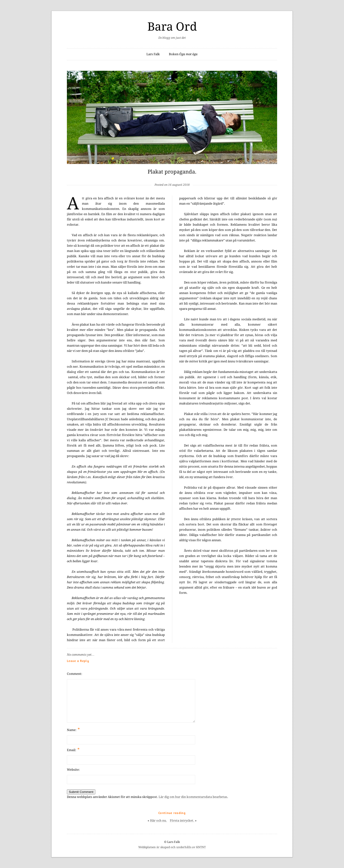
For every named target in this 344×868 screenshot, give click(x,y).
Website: (73, 770)
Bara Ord (172, 27)
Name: (73, 729)
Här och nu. (159, 821)
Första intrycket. (182, 821)
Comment (74, 674)
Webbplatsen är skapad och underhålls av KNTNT (172, 847)
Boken (183, 54)
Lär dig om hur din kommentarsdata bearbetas (193, 797)
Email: (73, 750)
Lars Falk (153, 54)
